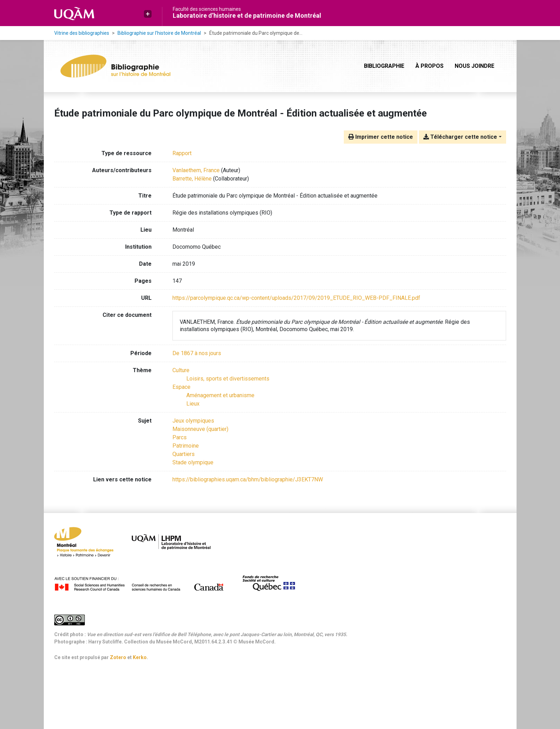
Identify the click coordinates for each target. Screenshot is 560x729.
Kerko (140, 657)
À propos (429, 66)
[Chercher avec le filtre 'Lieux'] (193, 404)
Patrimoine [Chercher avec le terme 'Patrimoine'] (186, 446)
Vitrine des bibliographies (82, 33)
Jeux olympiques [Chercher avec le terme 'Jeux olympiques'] (193, 421)
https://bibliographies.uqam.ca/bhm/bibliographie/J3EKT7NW (248, 479)
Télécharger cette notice (460, 137)
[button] (148, 14)
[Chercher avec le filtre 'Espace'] (181, 387)
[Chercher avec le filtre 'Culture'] (181, 370)
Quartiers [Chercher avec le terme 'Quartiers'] (184, 454)
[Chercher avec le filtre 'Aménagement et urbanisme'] (220, 395)
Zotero (118, 657)
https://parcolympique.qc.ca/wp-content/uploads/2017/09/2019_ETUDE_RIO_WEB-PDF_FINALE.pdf (296, 298)
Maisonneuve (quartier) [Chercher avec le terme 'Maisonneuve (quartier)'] (200, 429)
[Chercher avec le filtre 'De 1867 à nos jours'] (197, 353)
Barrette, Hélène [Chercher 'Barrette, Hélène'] (192, 179)
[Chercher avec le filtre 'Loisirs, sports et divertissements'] (228, 379)
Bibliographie (384, 66)
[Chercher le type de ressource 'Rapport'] (182, 153)
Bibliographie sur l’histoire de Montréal (159, 33)
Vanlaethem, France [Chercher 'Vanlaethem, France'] (196, 170)
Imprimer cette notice (381, 137)
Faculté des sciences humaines (207, 9)
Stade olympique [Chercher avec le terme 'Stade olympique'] (193, 462)
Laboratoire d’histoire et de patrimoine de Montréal (247, 15)
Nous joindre (474, 66)
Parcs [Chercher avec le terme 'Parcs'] (180, 437)
